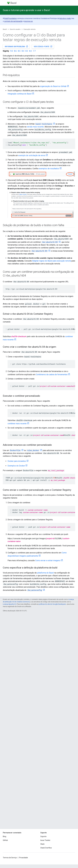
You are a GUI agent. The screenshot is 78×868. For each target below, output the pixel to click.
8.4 (23, 51)
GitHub (5, 840)
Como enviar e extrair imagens (48, 560)
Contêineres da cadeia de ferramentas (52, 375)
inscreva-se (28, 21)
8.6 (15, 51)
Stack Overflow (46, 848)
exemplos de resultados (49, 169)
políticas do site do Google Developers (52, 604)
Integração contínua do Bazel (20, 94)
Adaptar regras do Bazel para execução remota (52, 261)
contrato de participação (13, 21)
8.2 (31, 51)
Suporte (43, 836)
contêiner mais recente (17, 424)
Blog (5, 836)
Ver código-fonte (43, 46)
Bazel (5, 29)
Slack (42, 844)
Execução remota (30, 29)
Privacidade (23, 858)
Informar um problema (16, 46)
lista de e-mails (65, 18)
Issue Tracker (45, 840)
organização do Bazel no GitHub (53, 86)
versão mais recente (35, 127)
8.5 (19, 51)
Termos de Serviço (10, 858)
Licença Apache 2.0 (10, 604)
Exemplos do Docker (16, 466)
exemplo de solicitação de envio (32, 155)
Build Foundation (11, 18)
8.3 (27, 51)
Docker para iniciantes (17, 461)
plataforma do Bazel (45, 573)
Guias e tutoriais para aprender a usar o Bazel (26, 10)
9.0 (12, 51)
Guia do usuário (15, 29)
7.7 (34, 51)
